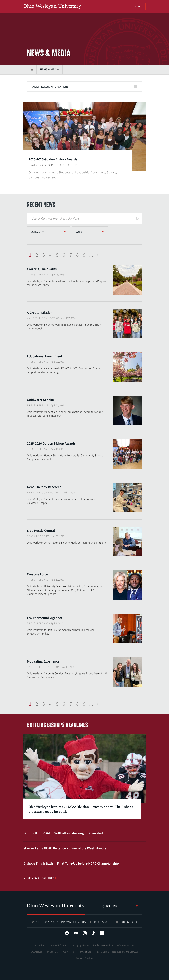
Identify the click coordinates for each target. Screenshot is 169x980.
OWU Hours (36, 952)
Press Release (69, 165)
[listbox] (49, 232)
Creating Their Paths (42, 269)
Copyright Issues (81, 945)
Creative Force (37, 574)
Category (37, 232)
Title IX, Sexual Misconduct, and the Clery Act (117, 952)
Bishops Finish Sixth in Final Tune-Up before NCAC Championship (71, 863)
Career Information (60, 945)
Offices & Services (126, 945)
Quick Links (111, 906)
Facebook (67, 933)
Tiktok (93, 933)
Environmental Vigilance (45, 618)
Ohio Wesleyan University (52, 7)
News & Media (49, 69)
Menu (138, 6)
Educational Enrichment (45, 356)
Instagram (85, 933)
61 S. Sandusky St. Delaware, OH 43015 (61, 922)
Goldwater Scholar (40, 400)
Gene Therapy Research (44, 487)
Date (79, 232)
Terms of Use (85, 952)
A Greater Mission (40, 313)
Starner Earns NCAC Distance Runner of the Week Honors (65, 848)
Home (32, 70)
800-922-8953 (103, 922)
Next (98, 255)
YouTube (76, 933)
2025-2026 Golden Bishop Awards (53, 159)
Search (137, 219)
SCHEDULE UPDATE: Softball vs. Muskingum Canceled (63, 833)
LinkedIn (102, 933)
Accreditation (41, 945)
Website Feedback (85, 958)
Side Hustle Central (41, 531)
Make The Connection (44, 318)
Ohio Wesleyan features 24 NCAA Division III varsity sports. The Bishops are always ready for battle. (81, 809)
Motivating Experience (43, 661)
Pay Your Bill (52, 952)
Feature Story (38, 536)
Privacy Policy (68, 952)
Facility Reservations (103, 945)
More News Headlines (39, 878)
